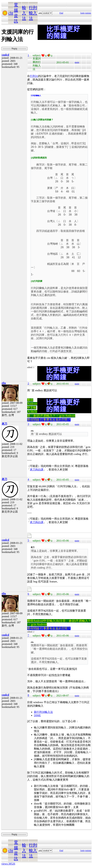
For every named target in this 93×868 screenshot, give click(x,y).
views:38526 (8, 864)
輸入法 (24, 13)
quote (77, 62)
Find (61, 13)
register (88, 13)
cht (11, 13)
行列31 (34, 76)
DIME (37, 715)
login (82, 13)
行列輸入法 (33, 13)
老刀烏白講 (37, 470)
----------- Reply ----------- (14, 49)
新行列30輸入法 (43, 712)
